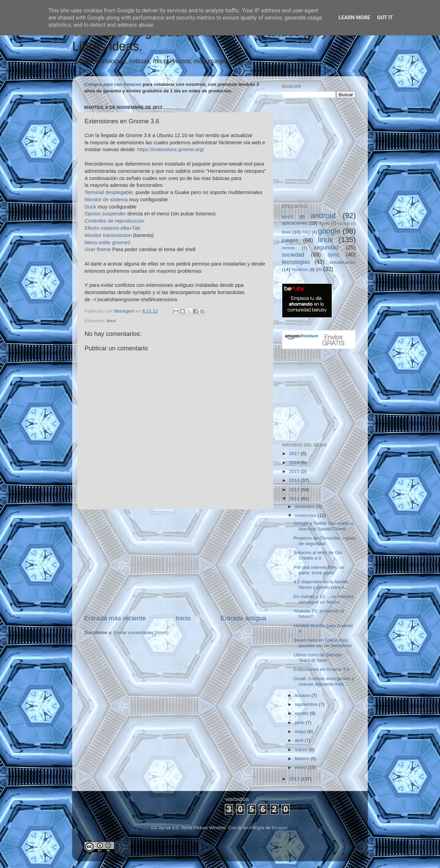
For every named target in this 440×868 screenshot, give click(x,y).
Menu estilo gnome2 (108, 243)
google (329, 231)
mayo (301, 731)
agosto (302, 713)
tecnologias (296, 262)
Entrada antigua (244, 618)
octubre (303, 695)
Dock (90, 207)
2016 (295, 463)
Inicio (183, 618)
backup (344, 223)
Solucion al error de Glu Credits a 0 (318, 555)
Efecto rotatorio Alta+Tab (112, 228)
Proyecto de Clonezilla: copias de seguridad (325, 541)
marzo (302, 750)
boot (286, 232)
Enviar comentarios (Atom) (141, 633)
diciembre (305, 506)
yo (319, 269)
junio (300, 723)
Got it (385, 18)
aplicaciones (295, 223)
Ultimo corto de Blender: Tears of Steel (318, 658)
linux (111, 321)
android (323, 216)
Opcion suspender (105, 214)
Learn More (354, 18)
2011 (295, 779)
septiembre (307, 704)
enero (301, 768)
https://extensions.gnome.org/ (171, 149)
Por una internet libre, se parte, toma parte (319, 570)
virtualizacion (342, 262)
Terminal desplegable (109, 192)
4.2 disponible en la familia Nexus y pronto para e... (321, 584)
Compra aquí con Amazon (113, 84)
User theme (98, 249)
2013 (295, 490)
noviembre (306, 515)
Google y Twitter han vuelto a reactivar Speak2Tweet (324, 526)
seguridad (326, 247)
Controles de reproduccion (114, 221)
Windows (300, 270)
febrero (303, 759)
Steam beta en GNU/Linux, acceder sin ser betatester (323, 643)
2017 (295, 454)
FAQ (306, 232)
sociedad (293, 255)
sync (333, 255)
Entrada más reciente (115, 618)
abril (300, 740)
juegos (290, 240)
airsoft (288, 217)
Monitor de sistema (106, 200)
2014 (295, 480)
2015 (295, 471)
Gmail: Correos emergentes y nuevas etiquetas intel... (324, 681)
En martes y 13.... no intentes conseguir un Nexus (324, 599)
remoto (288, 248)
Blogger (280, 828)
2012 (295, 499)
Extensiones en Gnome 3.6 (322, 669)
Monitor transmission (108, 235)
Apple (324, 223)
